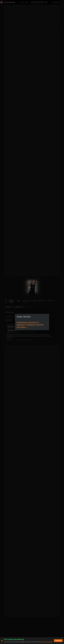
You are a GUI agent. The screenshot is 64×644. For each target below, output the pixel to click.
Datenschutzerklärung (47, 642)
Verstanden (58, 641)
